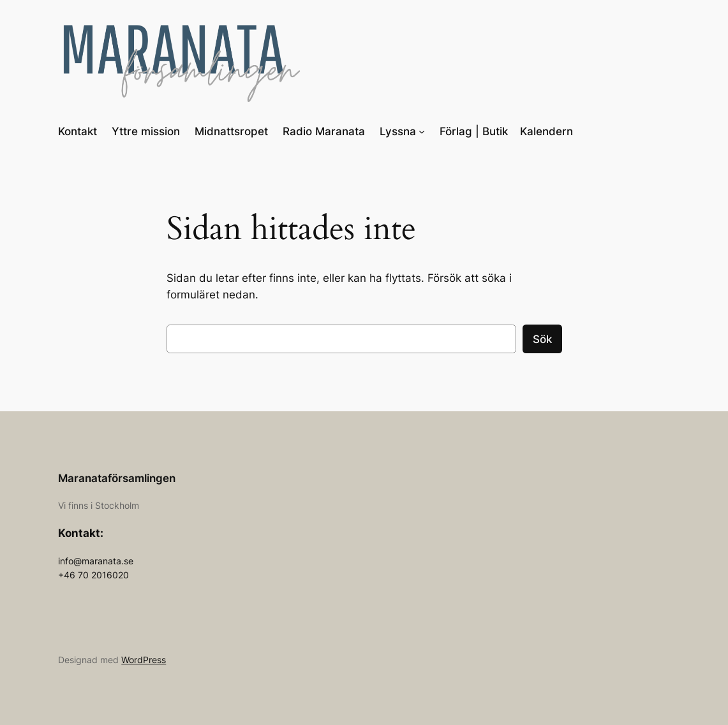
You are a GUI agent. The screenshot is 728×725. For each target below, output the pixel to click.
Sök (542, 339)
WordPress (144, 660)
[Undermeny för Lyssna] (422, 131)
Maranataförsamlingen (117, 478)
